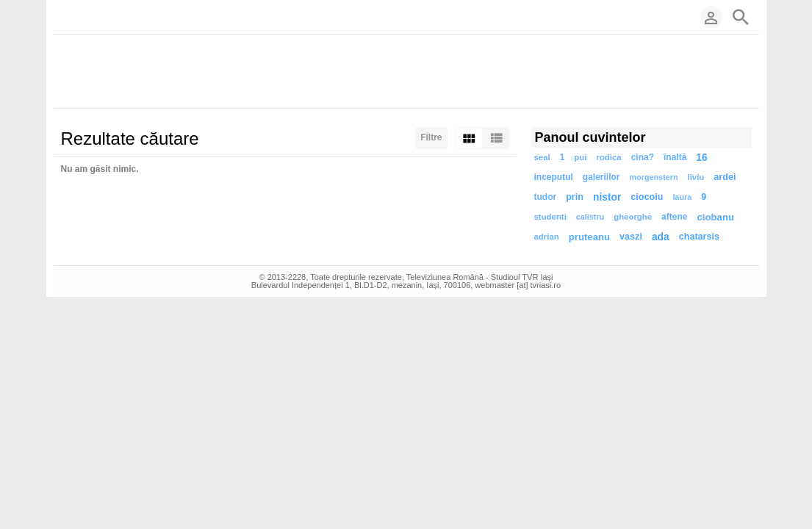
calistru (590, 217)
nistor (607, 197)
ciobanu (715, 217)
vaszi (631, 237)
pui (580, 157)
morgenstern (654, 177)
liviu (696, 177)
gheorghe (633, 217)
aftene (674, 217)
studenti (550, 217)
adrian (547, 237)
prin (575, 197)
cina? (643, 157)
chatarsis (699, 237)
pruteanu (589, 237)
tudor (546, 197)
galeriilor (601, 177)
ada (661, 237)
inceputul (554, 177)
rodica (608, 157)
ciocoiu (647, 197)
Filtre (431, 137)
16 (701, 158)
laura (682, 197)
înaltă (675, 157)
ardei (725, 177)
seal (542, 157)
